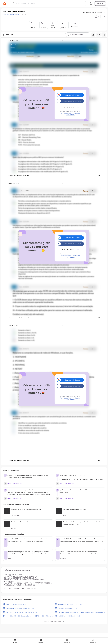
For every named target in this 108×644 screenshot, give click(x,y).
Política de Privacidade (73, 114)
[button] (70, 95)
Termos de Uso (66, 113)
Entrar (100, 4)
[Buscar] (44, 3)
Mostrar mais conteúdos (54, 621)
